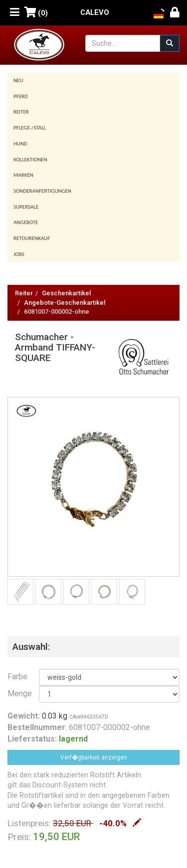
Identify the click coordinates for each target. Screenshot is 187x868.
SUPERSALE (26, 207)
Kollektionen (30, 160)
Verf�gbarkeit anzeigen (94, 757)
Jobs (19, 254)
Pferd (21, 96)
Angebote (26, 222)
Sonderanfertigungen (42, 191)
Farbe (16, 677)
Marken (23, 175)
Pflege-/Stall (30, 128)
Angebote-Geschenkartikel (65, 303)
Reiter (21, 112)
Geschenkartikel (66, 293)
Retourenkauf (32, 238)
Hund (20, 144)
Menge (16, 693)
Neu (18, 80)
